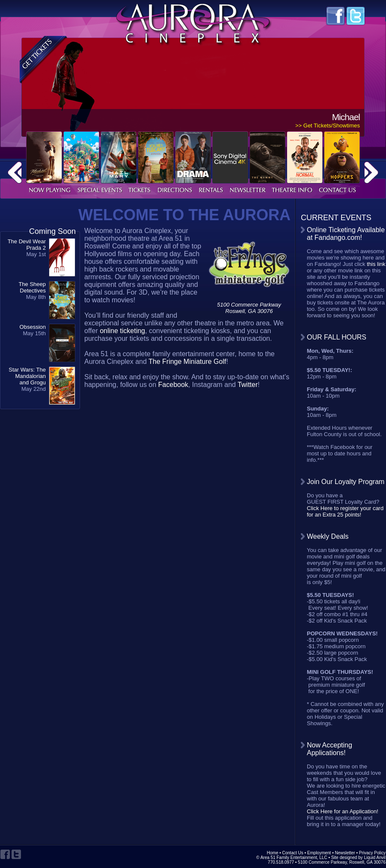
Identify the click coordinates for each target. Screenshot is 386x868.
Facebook (173, 385)
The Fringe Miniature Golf (187, 362)
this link (376, 264)
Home (273, 853)
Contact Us (292, 853)
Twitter (248, 385)
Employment (319, 853)
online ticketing (122, 331)
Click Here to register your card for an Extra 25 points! (345, 511)
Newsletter (345, 853)
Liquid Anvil (375, 858)
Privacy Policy (372, 853)
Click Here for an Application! (343, 811)
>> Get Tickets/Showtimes (328, 125)
